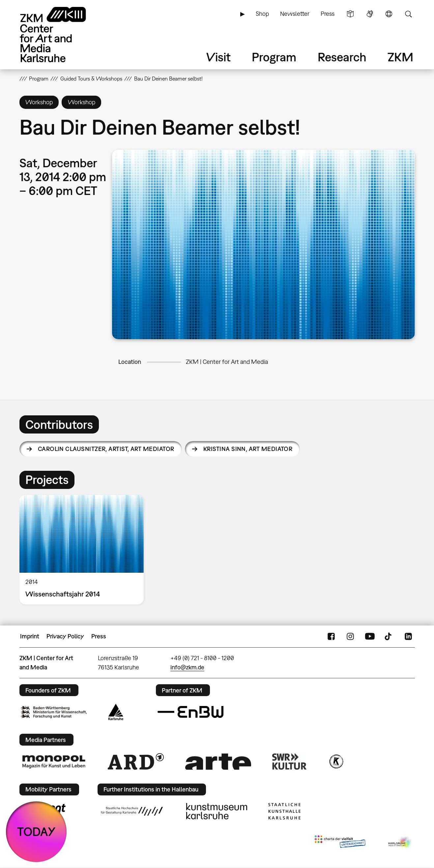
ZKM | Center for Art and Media (227, 362)
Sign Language (370, 14)
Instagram (350, 636)
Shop (262, 14)
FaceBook (331, 636)
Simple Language (350, 14)
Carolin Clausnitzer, (106, 449)
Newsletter (295, 14)
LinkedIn (408, 636)
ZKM (400, 57)
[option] (85, 549)
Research (342, 57)
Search (408, 14)
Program (274, 57)
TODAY (36, 832)
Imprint (30, 636)
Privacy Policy (65, 636)
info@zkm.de (187, 667)
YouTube (370, 636)
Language (389, 14)
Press (328, 14)
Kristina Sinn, (248, 449)
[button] (263, 244)
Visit (218, 57)
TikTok (389, 636)
